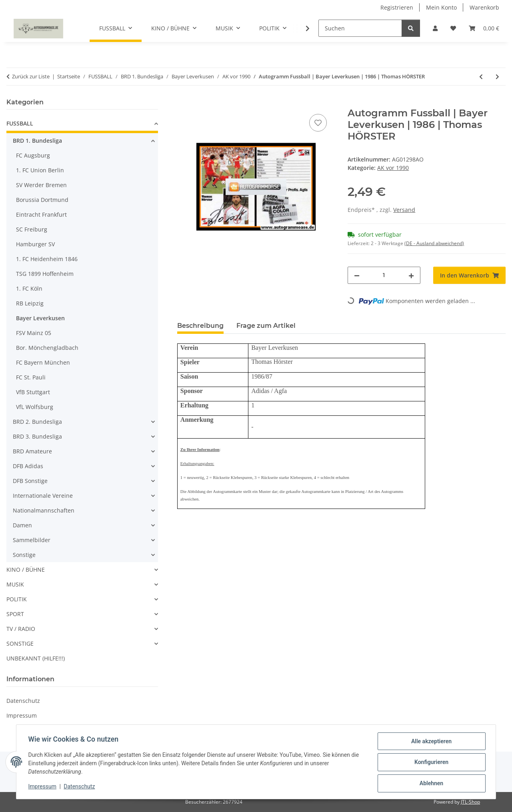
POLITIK (17, 599)
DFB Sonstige (30, 481)
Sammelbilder (32, 540)
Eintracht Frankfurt (41, 214)
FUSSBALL (20, 123)
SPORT (15, 614)
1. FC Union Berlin (40, 170)
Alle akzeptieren (430, 742)
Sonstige (24, 555)
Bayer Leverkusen (40, 318)
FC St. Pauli (31, 377)
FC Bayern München (43, 362)
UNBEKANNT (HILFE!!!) (36, 658)
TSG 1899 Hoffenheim (45, 274)
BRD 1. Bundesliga (37, 141)
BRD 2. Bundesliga (37, 422)
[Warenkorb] (484, 28)
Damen (22, 525)
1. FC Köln (29, 288)
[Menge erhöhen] (411, 275)
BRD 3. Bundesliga (37, 436)
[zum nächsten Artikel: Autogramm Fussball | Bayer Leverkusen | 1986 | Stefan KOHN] (497, 77)
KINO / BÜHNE (26, 570)
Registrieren (397, 7)
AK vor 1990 (393, 168)
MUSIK (15, 584)
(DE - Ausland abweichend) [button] (434, 243)
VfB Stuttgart (33, 392)
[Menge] (384, 275)
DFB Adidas (28, 466)
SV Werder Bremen (41, 185)
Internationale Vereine (43, 496)
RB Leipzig (30, 303)
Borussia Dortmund (42, 200)
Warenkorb (484, 7)
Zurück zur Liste (31, 76)
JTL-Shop (470, 802)
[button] (435, 28)
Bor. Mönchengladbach (47, 348)
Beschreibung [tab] (200, 326)
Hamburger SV (35, 244)
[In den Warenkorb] (184, 103)
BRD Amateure (32, 451)
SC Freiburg (32, 229)
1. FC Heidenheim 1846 (47, 259)
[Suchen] (360, 28)
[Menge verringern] (357, 275)
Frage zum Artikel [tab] (266, 326)
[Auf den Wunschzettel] (318, 123)
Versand (404, 210)
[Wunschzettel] (453, 28)
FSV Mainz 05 (34, 333)
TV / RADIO (21, 629)
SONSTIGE (20, 643)
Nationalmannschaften (44, 510)
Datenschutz (80, 787)
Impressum (43, 787)
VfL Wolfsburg (35, 407)
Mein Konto (441, 7)
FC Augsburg (33, 155)
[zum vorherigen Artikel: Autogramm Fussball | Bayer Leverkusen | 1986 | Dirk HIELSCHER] (481, 77)
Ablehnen (430, 784)
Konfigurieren (430, 763)
